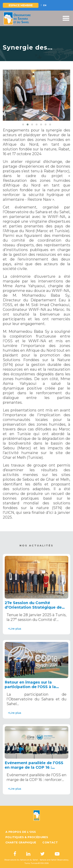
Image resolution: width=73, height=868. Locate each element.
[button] (23, 124)
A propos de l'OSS (21, 832)
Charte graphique (21, 842)
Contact (50, 842)
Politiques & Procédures (27, 837)
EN (45, 5)
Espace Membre (21, 5)
